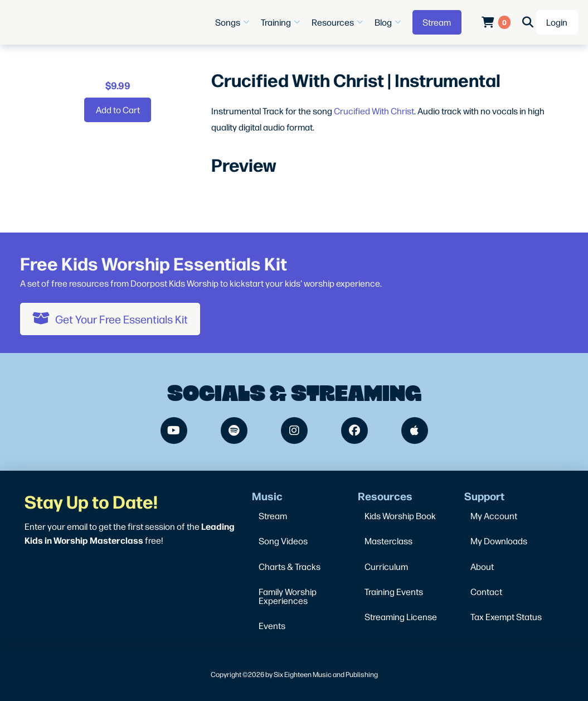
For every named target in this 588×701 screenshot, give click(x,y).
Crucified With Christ (374, 111)
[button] (234, 22)
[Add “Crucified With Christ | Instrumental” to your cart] (118, 110)
